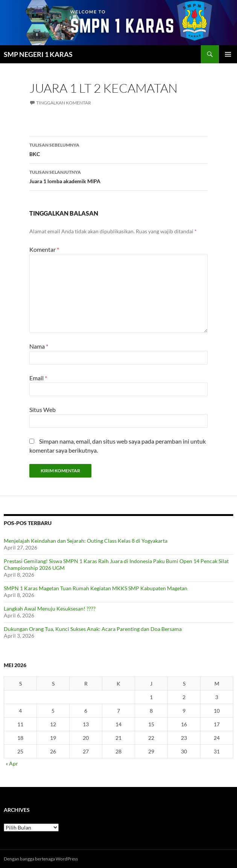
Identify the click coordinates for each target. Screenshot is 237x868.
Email (38, 378)
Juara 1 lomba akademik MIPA (118, 176)
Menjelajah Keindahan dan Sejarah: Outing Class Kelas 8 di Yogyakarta (86, 541)
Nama (39, 346)
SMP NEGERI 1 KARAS (38, 54)
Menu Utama (228, 54)
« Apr (12, 763)
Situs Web (43, 410)
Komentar (44, 249)
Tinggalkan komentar (64, 103)
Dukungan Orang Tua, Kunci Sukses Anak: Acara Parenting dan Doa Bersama (93, 629)
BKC (118, 149)
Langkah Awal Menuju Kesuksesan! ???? (50, 609)
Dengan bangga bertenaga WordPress (41, 859)
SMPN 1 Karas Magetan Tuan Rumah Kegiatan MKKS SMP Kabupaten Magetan (96, 588)
